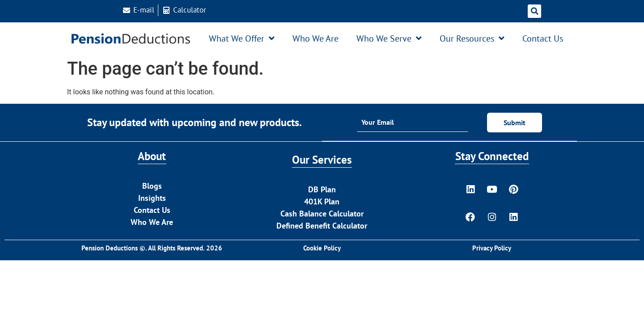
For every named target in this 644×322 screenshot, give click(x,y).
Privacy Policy (492, 249)
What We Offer (242, 38)
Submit (515, 123)
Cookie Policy (322, 249)
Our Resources (472, 38)
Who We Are (316, 38)
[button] (534, 11)
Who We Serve (389, 38)
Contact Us (543, 38)
